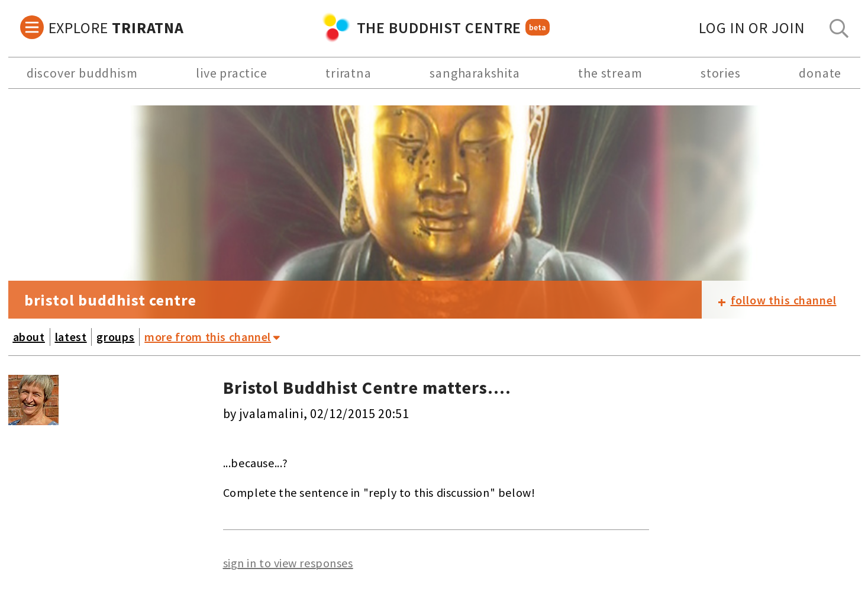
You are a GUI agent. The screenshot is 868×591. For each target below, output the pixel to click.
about (29, 337)
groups (115, 337)
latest (71, 337)
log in (752, 28)
